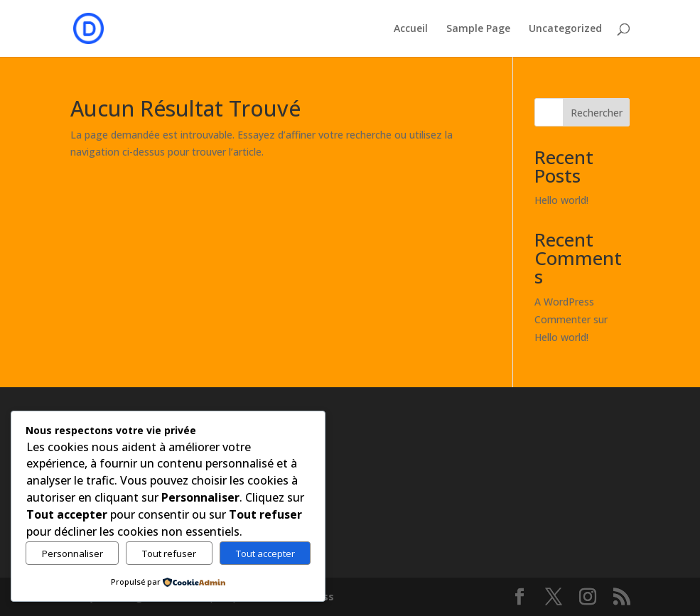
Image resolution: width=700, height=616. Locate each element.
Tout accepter (265, 553)
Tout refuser (169, 553)
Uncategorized (565, 29)
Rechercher (597, 113)
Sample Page (478, 29)
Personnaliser (72, 553)
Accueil (411, 29)
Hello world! (561, 200)
